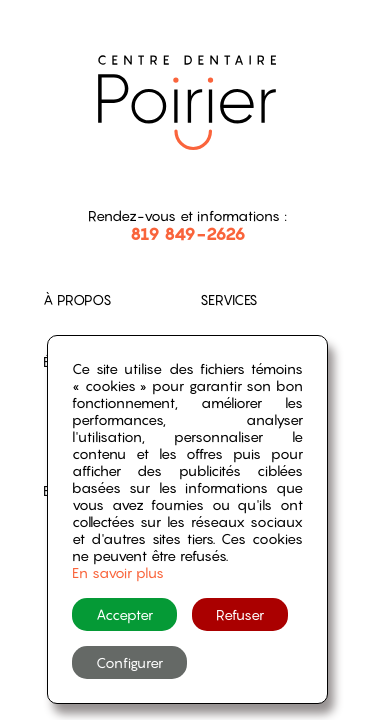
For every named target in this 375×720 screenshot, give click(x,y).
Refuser (240, 614)
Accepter (124, 614)
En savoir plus (118, 572)
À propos (77, 299)
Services (229, 299)
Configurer (129, 662)
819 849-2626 (188, 234)
